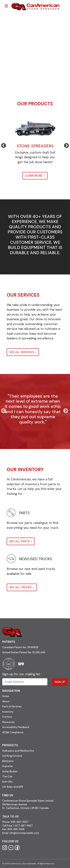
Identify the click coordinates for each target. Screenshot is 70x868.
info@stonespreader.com (24, 833)
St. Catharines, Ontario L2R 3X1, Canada (25, 808)
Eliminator (8, 761)
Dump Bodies (10, 771)
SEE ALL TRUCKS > (22, 587)
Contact (7, 717)
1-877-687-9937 (23, 826)
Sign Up (60, 682)
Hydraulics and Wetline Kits (18, 751)
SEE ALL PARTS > (21, 541)
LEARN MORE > (19, 65)
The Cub (7, 776)
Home (6, 696)
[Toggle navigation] (6, 6)
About (6, 701)
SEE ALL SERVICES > (23, 352)
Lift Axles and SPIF (13, 787)
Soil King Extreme (12, 756)
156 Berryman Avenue (15, 804)
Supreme (7, 766)
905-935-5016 (16, 829)
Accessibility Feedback (16, 727)
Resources (8, 722)
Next (65, 145)
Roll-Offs (7, 782)
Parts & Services (12, 706)
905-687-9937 (20, 822)
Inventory (8, 712)
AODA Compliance (13, 732)
